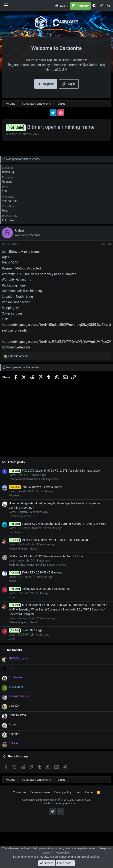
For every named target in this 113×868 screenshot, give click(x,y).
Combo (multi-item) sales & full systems (33, 479)
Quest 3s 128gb (26, 630)
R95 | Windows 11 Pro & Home (35, 487)
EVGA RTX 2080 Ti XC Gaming (35, 572)
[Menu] (6, 6)
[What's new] (102, 6)
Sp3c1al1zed (17, 715)
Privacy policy (63, 792)
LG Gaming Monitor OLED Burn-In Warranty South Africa (46, 556)
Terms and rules (40, 792)
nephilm (14, 734)
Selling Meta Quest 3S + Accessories (40, 589)
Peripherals (16, 532)
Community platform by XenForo (57, 800)
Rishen (13, 134)
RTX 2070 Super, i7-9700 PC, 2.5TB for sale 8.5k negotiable (54, 471)
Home (89, 792)
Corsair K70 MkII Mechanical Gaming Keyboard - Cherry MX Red (58, 524)
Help (78, 792)
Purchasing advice (20, 516)
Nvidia (13, 581)
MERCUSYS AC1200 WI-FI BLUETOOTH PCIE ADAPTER (52, 540)
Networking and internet (24, 549)
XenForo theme (52, 804)
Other (12, 597)
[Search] (109, 6)
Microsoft (15, 496)
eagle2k (14, 706)
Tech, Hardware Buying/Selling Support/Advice (37, 565)
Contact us (20, 792)
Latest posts (16, 462)
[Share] (103, 244)
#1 (110, 244)
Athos (13, 724)
